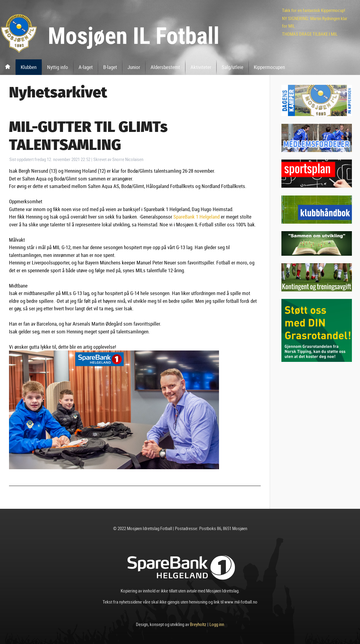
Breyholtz (198, 624)
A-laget (86, 67)
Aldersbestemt (165, 67)
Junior (134, 67)
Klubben (29, 67)
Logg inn (217, 624)
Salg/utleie (232, 67)
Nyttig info (58, 67)
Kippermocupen (269, 67)
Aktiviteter (201, 67)
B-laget (110, 67)
